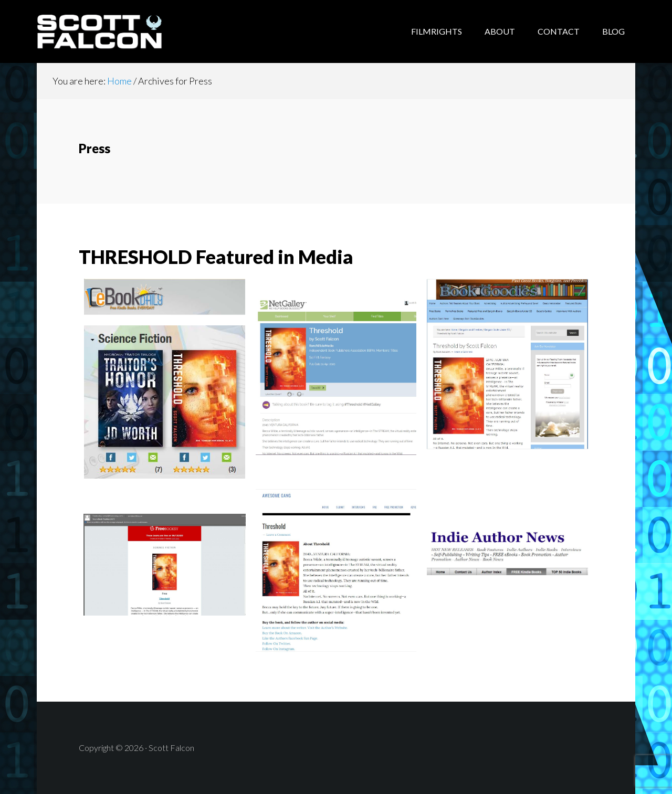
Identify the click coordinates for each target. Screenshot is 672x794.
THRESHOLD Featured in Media (216, 257)
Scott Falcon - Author (121, 31)
